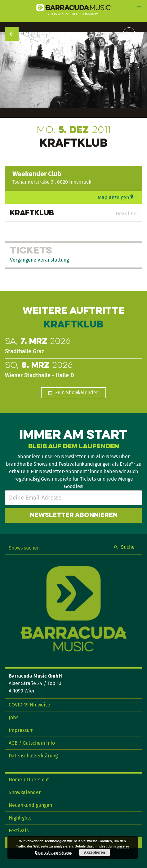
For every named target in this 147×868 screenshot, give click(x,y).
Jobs (13, 717)
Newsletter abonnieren (74, 515)
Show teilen (129, 44)
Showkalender (25, 792)
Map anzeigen (113, 197)
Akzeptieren (95, 852)
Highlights (20, 818)
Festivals (19, 831)
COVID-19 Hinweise (29, 705)
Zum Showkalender (77, 393)
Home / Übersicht (29, 780)
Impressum (21, 730)
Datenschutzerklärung (33, 756)
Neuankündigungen (30, 805)
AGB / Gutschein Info (32, 743)
